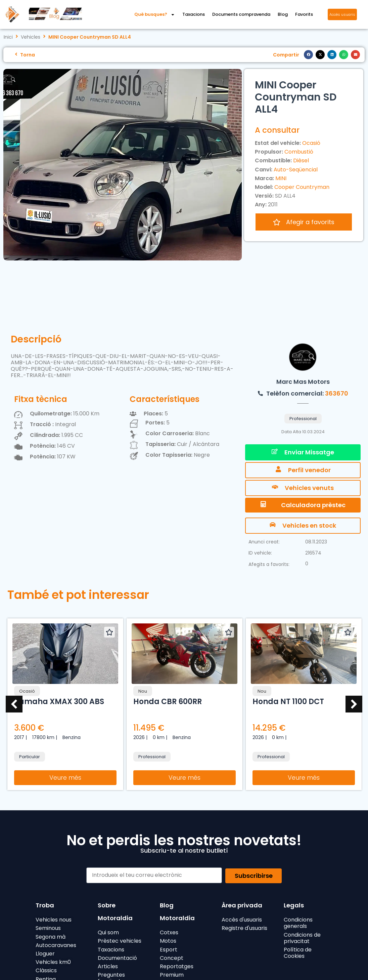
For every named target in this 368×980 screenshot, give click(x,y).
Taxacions (194, 14)
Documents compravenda (241, 14)
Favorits (304, 14)
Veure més (65, 778)
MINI (281, 178)
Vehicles (31, 37)
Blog (283, 14)
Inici (8, 37)
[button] (308, 55)
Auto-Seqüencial (296, 170)
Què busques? (155, 15)
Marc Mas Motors (303, 382)
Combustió (299, 152)
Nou (143, 691)
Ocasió (311, 143)
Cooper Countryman (302, 187)
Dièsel (301, 160)
